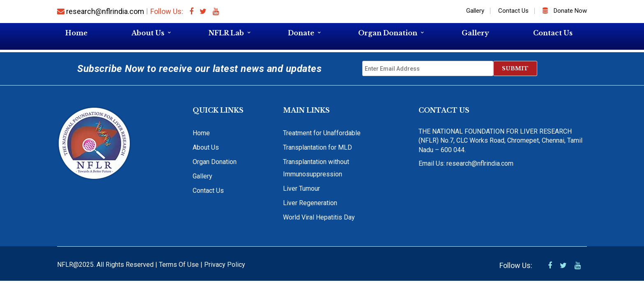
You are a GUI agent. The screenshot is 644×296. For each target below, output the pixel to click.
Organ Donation (388, 33)
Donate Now (565, 11)
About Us (148, 33)
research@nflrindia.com (101, 11)
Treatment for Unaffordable (322, 133)
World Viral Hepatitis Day (319, 217)
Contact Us (513, 11)
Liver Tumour (301, 188)
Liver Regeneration (310, 203)
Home (76, 33)
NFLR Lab (226, 33)
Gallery (475, 11)
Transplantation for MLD (317, 147)
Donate (301, 33)
